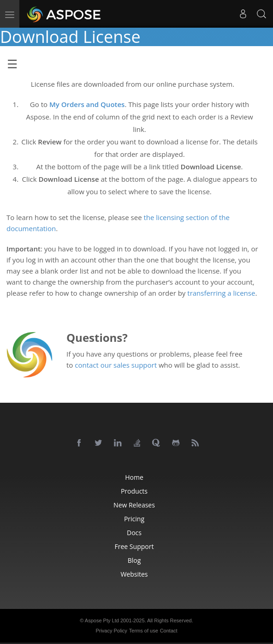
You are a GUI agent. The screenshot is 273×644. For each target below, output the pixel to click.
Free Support (134, 546)
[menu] (10, 14)
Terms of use (144, 631)
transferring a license (221, 293)
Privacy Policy (111, 631)
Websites (134, 574)
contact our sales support (116, 365)
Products (134, 491)
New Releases (134, 505)
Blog (134, 560)
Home (134, 477)
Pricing (134, 519)
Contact (169, 631)
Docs (134, 533)
